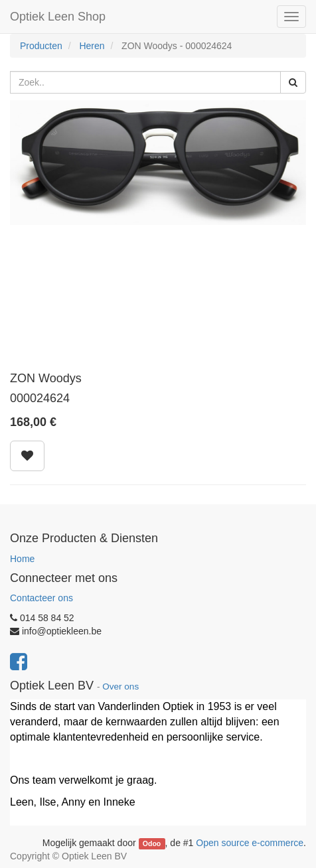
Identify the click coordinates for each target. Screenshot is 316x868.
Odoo (152, 843)
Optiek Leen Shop (58, 17)
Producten (41, 46)
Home (22, 559)
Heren (92, 46)
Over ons (120, 687)
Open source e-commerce (250, 843)
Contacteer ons (41, 598)
